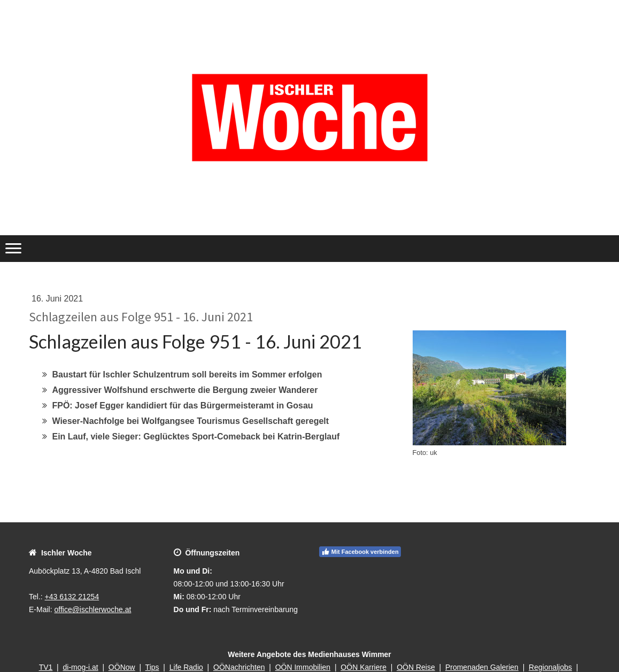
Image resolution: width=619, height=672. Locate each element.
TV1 (46, 667)
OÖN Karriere (363, 667)
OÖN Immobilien (303, 667)
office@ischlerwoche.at (92, 609)
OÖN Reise (416, 667)
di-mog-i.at (81, 667)
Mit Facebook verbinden (360, 552)
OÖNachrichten (239, 667)
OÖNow (122, 667)
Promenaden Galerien (482, 667)
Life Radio (186, 667)
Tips (152, 667)
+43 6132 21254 (72, 597)
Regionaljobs (550, 667)
